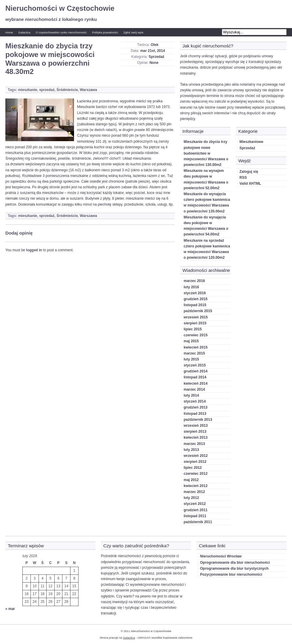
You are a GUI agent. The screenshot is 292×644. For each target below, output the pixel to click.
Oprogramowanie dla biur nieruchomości (235, 563)
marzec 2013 (194, 444)
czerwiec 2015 (196, 335)
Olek (155, 45)
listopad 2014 (195, 377)
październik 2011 (198, 522)
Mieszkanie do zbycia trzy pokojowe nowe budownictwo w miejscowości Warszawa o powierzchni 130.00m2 (206, 153)
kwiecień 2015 (196, 347)
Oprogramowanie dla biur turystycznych (234, 568)
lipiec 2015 (193, 329)
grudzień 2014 (196, 371)
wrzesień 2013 (196, 426)
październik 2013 (198, 420)
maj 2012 (191, 480)
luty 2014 (191, 395)
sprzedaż (47, 90)
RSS (243, 178)
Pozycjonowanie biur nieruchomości (231, 574)
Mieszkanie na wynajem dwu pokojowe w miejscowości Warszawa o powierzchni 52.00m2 (206, 179)
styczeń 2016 (195, 293)
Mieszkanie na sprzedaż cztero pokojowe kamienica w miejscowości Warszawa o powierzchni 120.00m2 (207, 249)
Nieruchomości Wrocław (221, 556)
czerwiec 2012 (196, 474)
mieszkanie (27, 90)
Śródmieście (67, 90)
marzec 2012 (194, 492)
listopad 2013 (195, 414)
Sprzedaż (157, 57)
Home (9, 32)
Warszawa (88, 90)
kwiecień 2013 (196, 437)
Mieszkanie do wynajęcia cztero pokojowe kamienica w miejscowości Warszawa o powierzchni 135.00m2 (207, 203)
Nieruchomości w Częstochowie (60, 8)
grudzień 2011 (196, 510)
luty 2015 (191, 359)
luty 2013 (191, 450)
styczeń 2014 (195, 401)
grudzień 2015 (196, 299)
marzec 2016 (194, 281)
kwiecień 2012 (196, 486)
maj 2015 (191, 341)
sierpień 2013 (195, 432)
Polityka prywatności (105, 32)
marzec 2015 (194, 353)
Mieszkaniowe (251, 142)
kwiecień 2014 (196, 383)
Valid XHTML (250, 184)
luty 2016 (191, 287)
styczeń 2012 (195, 504)
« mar (10, 609)
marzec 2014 (194, 389)
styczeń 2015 (195, 365)
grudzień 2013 (196, 407)
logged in (34, 250)
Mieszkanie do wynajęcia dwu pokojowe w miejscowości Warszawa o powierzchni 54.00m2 (206, 226)
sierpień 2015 (195, 323)
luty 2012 (191, 498)
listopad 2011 (195, 516)
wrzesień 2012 (196, 456)
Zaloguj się (249, 172)
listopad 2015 (195, 305)
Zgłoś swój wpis (133, 32)
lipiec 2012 (193, 468)
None (154, 63)
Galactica (24, 32)
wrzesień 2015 (196, 317)
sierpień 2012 (195, 462)
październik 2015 (198, 311)
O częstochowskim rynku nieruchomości (61, 32)
